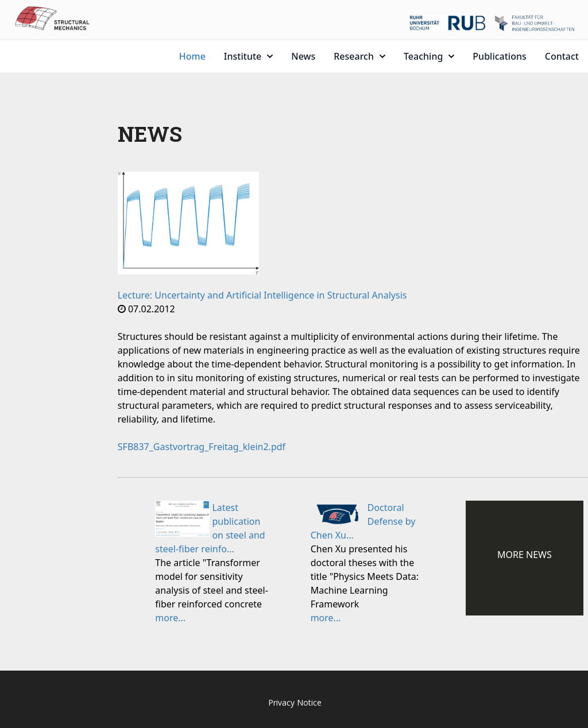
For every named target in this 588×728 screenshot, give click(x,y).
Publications (499, 56)
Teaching (429, 56)
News (303, 56)
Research (359, 56)
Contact (562, 56)
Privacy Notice (295, 702)
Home (192, 56)
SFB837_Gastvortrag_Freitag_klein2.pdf (202, 447)
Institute (248, 56)
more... (170, 618)
